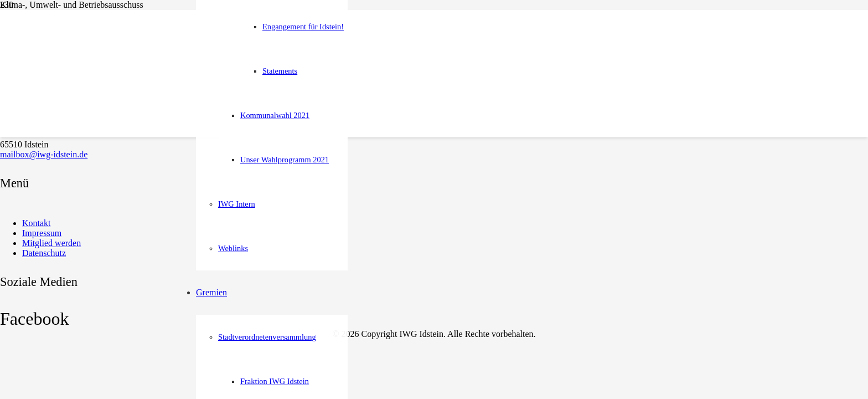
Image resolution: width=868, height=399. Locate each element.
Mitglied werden (51, 243)
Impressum (42, 233)
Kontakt (37, 223)
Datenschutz (44, 253)
